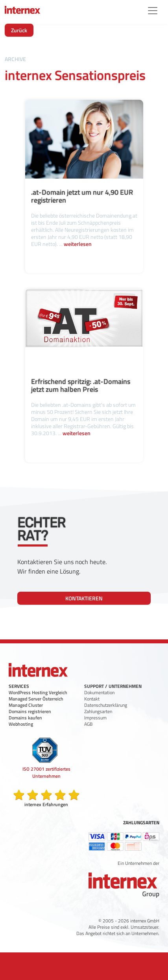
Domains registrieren (30, 711)
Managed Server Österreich (36, 699)
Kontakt (92, 699)
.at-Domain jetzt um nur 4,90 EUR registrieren (82, 196)
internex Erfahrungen (46, 804)
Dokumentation (99, 692)
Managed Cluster (26, 705)
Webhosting (21, 724)
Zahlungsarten (98, 711)
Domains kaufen (25, 718)
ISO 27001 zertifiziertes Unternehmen (46, 772)
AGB (88, 724)
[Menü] (153, 11)
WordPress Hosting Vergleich (38, 692)
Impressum (95, 718)
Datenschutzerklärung (106, 705)
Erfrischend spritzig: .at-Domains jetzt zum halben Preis (81, 385)
